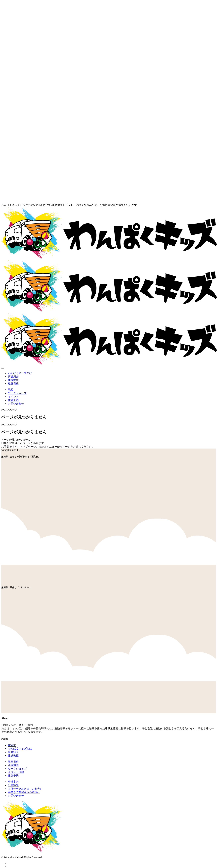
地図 (11, 390)
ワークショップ (17, 393)
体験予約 (13, 400)
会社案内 (13, 782)
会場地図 (13, 765)
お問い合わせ (16, 404)
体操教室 (13, 380)
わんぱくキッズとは (20, 373)
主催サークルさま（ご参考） (25, 789)
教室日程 (13, 384)
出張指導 (13, 785)
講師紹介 (13, 377)
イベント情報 (16, 772)
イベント (13, 397)
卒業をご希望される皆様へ (24, 792)
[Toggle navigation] (3, 368)
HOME (12, 745)
